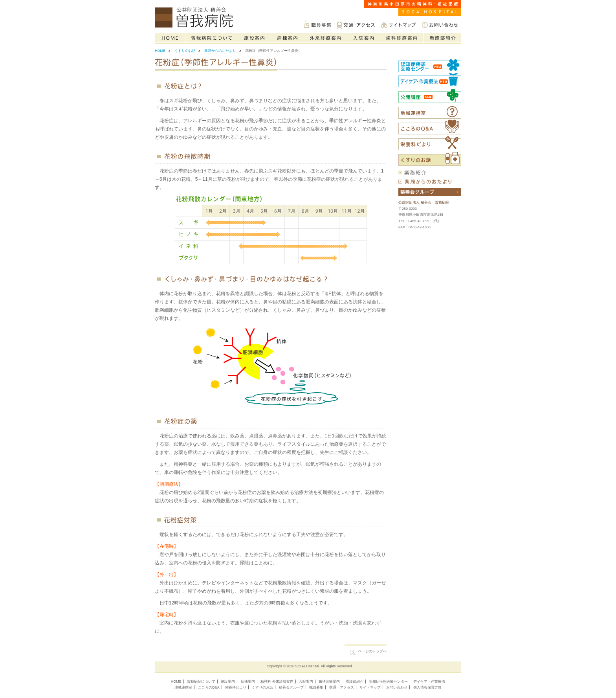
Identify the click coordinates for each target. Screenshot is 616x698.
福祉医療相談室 (430, 112)
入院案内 (364, 39)
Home (170, 39)
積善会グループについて (430, 192)
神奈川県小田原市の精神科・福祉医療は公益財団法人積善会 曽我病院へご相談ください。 (196, 18)
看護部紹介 (442, 39)
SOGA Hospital (307, 666)
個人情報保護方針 (427, 687)
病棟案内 (288, 39)
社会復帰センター (430, 80)
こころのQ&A (430, 127)
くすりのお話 (185, 51)
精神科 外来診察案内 (277, 681)
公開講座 (430, 96)
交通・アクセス (356, 25)
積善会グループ (291, 687)
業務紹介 (430, 173)
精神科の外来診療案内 (326, 39)
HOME (176, 681)
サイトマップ (398, 25)
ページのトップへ (372, 651)
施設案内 (255, 39)
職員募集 (318, 25)
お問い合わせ (440, 25)
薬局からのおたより (220, 51)
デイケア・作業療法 (429, 681)
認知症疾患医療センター (430, 65)
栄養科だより (430, 143)
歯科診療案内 (402, 39)
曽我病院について (212, 39)
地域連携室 (183, 687)
